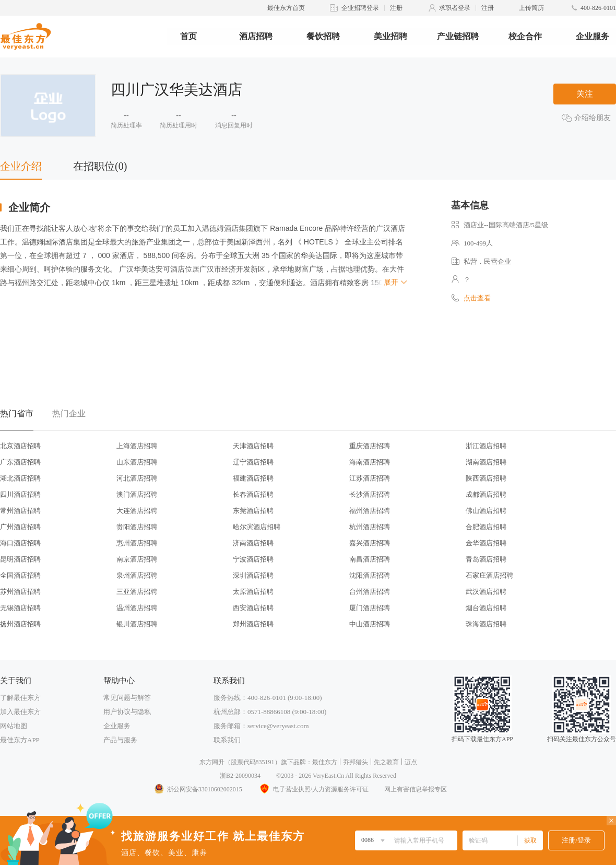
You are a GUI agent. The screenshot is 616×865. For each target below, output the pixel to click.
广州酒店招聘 (20, 527)
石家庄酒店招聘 (489, 575)
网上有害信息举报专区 (416, 789)
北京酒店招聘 (20, 446)
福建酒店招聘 (253, 478)
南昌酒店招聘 (370, 559)
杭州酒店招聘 (370, 527)
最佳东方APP (20, 740)
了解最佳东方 (20, 698)
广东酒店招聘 (20, 462)
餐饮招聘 (323, 36)
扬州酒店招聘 (20, 624)
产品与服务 (120, 740)
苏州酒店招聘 (20, 592)
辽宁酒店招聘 (253, 462)
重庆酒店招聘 (370, 446)
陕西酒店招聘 (486, 478)
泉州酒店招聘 (137, 575)
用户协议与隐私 (127, 712)
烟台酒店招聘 (486, 608)
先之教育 (386, 762)
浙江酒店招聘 (486, 446)
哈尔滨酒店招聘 (257, 527)
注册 (396, 8)
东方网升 (212, 762)
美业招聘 (390, 36)
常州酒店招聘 (20, 511)
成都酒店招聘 (486, 494)
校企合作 (525, 36)
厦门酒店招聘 (370, 608)
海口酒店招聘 (20, 543)
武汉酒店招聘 (486, 592)
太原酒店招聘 (253, 592)
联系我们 (227, 740)
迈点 (411, 762)
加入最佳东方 (20, 712)
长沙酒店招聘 (370, 494)
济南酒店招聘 (253, 543)
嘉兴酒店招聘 (370, 543)
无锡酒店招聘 (20, 608)
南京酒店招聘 (137, 559)
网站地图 (14, 726)
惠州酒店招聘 (137, 543)
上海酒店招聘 (137, 446)
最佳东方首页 (286, 8)
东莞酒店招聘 (253, 511)
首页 (188, 36)
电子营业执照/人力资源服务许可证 (313, 789)
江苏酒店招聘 (370, 478)
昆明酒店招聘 (20, 559)
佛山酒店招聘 (486, 511)
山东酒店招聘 (137, 462)
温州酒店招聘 (137, 608)
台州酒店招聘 (370, 592)
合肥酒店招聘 (486, 527)
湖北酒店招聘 (20, 478)
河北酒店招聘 (137, 478)
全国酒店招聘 (20, 575)
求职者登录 (455, 8)
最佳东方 (325, 762)
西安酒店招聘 (253, 608)
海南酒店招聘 (370, 462)
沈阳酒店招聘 (370, 575)
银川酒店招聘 (137, 624)
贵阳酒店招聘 (137, 527)
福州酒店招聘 (370, 511)
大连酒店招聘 (137, 511)
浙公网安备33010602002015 (198, 789)
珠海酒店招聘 (486, 624)
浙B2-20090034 (240, 776)
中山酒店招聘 (370, 624)
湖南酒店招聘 (486, 462)
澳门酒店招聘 (137, 494)
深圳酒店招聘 (253, 575)
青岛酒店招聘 (486, 559)
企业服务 (593, 36)
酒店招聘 (256, 36)
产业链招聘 (458, 36)
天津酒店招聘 (253, 446)
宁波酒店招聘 (253, 559)
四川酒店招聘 (20, 494)
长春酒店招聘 (253, 494)
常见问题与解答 (127, 698)
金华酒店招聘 (486, 543)
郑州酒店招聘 (253, 624)
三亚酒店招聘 (137, 592)
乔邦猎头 (356, 762)
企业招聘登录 (360, 8)
